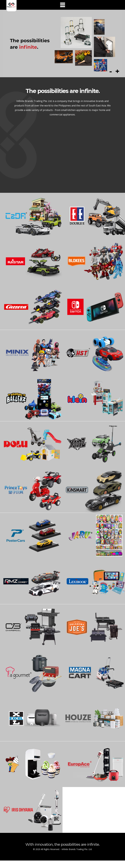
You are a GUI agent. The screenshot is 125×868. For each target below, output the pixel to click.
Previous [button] (111, 73)
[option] (63, 44)
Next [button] (117, 73)
